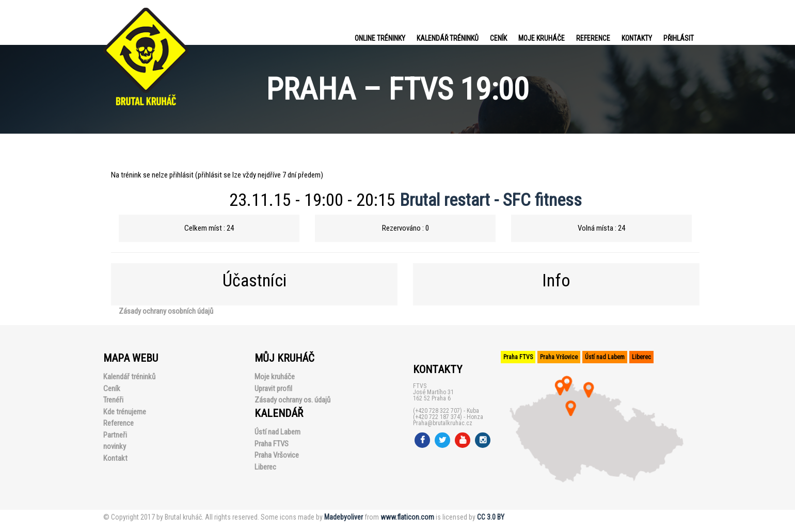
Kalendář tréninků (448, 38)
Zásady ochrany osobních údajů (166, 311)
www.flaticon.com (407, 517)
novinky (115, 446)
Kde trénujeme (125, 412)
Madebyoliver (344, 517)
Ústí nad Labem (277, 432)
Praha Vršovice (277, 455)
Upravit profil (273, 389)
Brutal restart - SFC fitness (491, 200)
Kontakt (115, 458)
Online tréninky (380, 38)
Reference (593, 38)
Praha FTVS (272, 444)
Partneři (115, 435)
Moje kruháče (542, 38)
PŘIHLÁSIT (679, 38)
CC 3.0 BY (491, 517)
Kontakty (637, 38)
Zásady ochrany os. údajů (292, 400)
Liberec (265, 467)
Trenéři (113, 400)
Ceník (498, 38)
